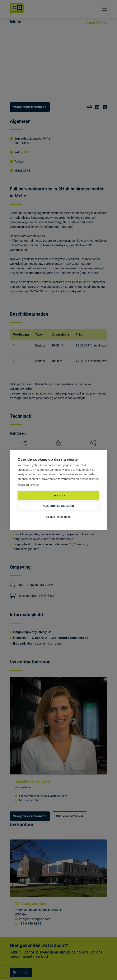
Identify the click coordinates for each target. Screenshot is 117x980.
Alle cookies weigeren (58, 506)
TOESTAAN (58, 495)
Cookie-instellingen (58, 516)
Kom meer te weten (28, 485)
